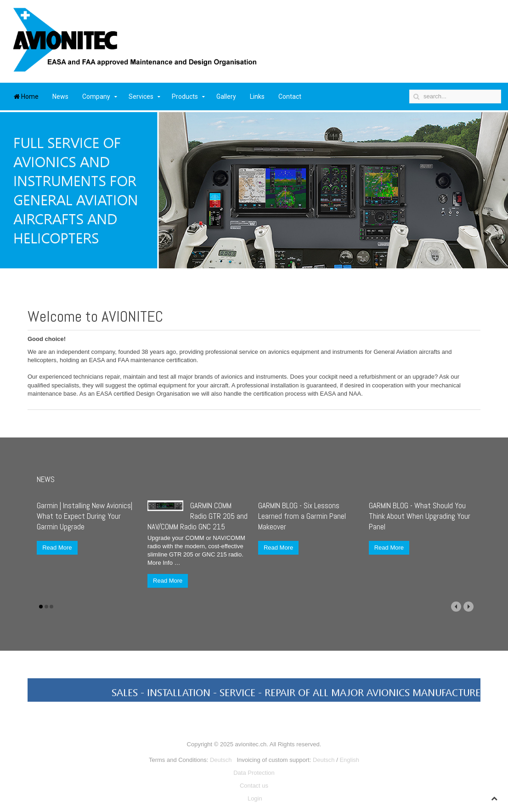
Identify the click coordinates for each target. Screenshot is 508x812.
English (349, 760)
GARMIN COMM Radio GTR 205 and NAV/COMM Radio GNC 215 (198, 516)
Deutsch (221, 760)
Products (185, 97)
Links (257, 97)
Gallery (226, 97)
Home (26, 97)
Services (141, 97)
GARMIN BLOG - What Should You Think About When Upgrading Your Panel (420, 516)
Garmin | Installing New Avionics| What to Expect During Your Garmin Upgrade (85, 516)
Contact (290, 97)
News (60, 97)
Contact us (254, 786)
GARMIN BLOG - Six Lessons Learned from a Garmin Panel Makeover (302, 516)
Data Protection (254, 773)
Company (96, 97)
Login (255, 798)
